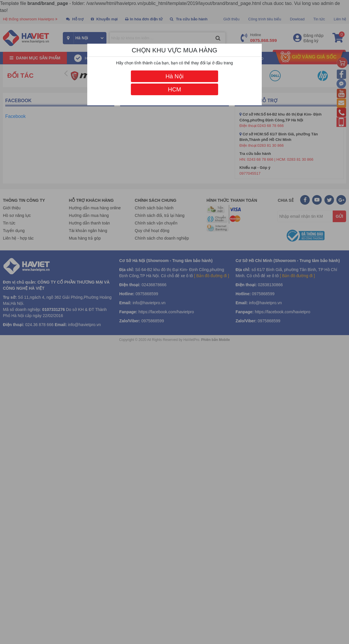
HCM (174, 89)
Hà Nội (174, 76)
